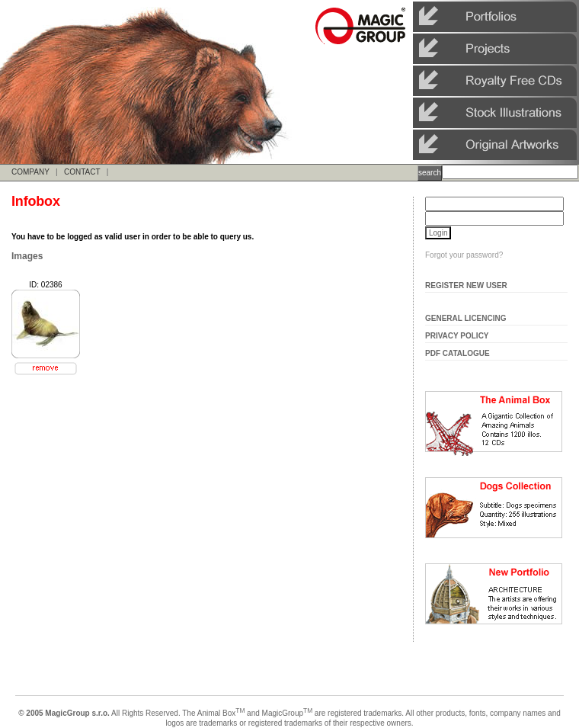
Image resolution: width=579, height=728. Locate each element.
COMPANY (30, 172)
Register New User (466, 285)
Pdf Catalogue (457, 353)
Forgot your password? (464, 255)
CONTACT (82, 172)
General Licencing (466, 318)
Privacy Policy (457, 336)
